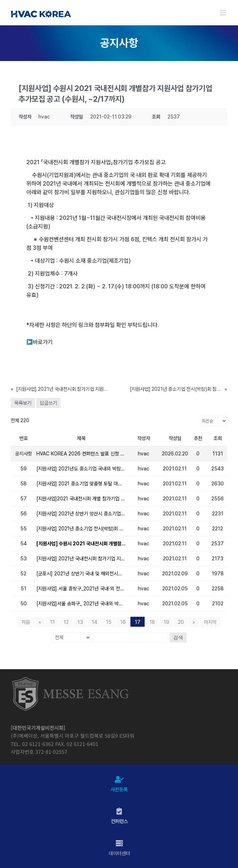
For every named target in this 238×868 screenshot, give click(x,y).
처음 (26, 622)
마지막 (210, 622)
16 (123, 622)
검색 (178, 637)
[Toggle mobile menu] (224, 13)
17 (138, 622)
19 (166, 622)
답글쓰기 (48, 403)
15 (109, 622)
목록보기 (23, 403)
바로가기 (40, 342)
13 (80, 622)
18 (152, 622)
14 (94, 622)
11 (52, 622)
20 (181, 622)
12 (66, 622)
